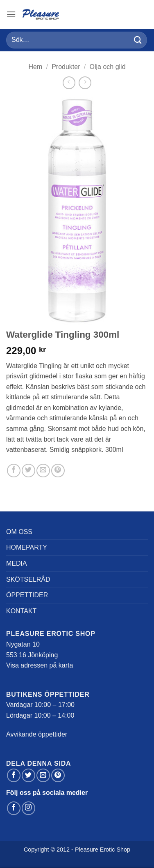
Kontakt (21, 611)
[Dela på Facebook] (14, 471)
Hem (35, 67)
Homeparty (27, 547)
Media (17, 563)
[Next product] (69, 83)
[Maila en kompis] (43, 471)
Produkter (66, 67)
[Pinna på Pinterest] (58, 471)
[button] (11, 14)
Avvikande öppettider (37, 734)
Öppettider (27, 595)
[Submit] (138, 40)
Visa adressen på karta (40, 665)
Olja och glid (108, 67)
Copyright (36, 850)
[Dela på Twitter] (28, 471)
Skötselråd (28, 579)
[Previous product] (85, 83)
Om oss (19, 532)
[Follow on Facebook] (14, 808)
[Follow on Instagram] (28, 808)
